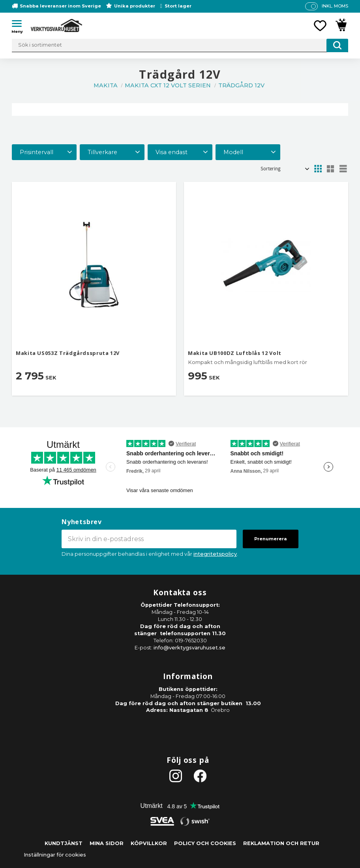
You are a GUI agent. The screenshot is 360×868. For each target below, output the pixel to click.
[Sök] (337, 45)
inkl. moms (335, 6)
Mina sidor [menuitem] (107, 843)
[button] (20, 25)
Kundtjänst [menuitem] (64, 843)
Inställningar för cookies (55, 855)
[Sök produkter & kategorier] (180, 45)
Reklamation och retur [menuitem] (281, 843)
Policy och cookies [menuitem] (205, 843)
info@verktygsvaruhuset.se (189, 648)
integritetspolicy (215, 554)
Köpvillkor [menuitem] (149, 843)
